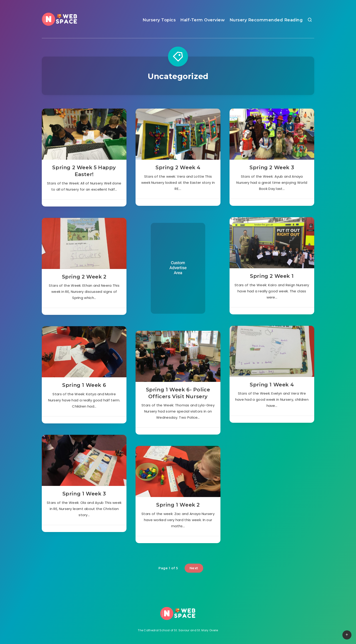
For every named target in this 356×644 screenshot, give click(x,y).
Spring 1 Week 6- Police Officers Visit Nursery (178, 393)
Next (194, 568)
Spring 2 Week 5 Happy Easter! (84, 171)
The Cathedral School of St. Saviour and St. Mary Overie (178, 630)
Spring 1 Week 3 (84, 494)
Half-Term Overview (203, 20)
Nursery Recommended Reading (266, 20)
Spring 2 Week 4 (178, 168)
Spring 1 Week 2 (178, 505)
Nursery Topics (159, 20)
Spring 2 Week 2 (84, 277)
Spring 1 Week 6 (84, 385)
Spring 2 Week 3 (272, 168)
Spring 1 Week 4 (272, 385)
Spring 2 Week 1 (272, 276)
